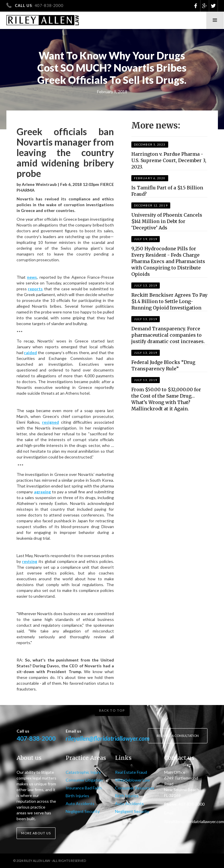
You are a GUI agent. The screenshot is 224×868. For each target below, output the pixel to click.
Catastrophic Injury (83, 772)
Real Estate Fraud (131, 772)
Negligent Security (83, 811)
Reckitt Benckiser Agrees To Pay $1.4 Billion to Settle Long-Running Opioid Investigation (169, 301)
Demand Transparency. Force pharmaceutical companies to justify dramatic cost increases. (168, 335)
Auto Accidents (80, 803)
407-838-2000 (36, 738)
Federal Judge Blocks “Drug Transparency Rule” (163, 365)
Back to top (112, 710)
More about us (36, 833)
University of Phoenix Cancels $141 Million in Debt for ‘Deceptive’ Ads (167, 221)
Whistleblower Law (132, 780)
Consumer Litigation (84, 780)
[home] (43, 18)
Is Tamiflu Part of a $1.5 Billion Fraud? (167, 191)
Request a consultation (178, 736)
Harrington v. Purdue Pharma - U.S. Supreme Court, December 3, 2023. (169, 160)
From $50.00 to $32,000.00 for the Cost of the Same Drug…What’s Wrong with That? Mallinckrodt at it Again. (166, 399)
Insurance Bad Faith (84, 788)
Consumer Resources (135, 788)
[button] (215, 20)
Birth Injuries (77, 796)
